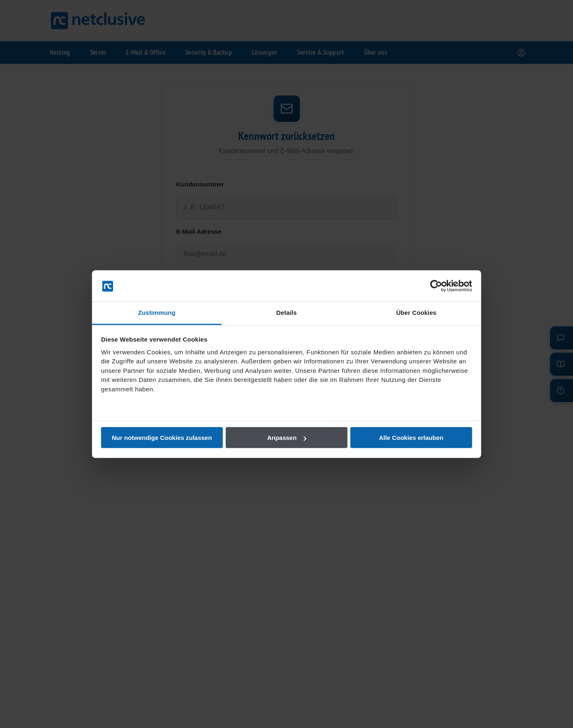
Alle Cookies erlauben (405, 438)
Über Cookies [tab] (410, 313)
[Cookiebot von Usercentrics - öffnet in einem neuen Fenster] (426, 286)
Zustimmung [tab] (163, 313)
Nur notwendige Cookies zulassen (168, 438)
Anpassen (287, 438)
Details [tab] (287, 313)
